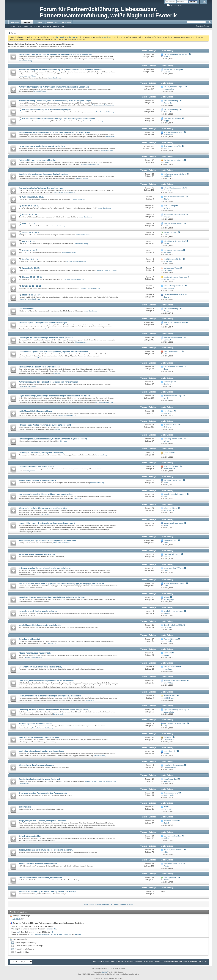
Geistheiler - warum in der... (174, 611)
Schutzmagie (45, 515)
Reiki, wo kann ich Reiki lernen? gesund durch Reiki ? (40, 737)
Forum (27, 22)
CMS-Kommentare (26, 309)
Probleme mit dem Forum (173, 864)
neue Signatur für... (171, 878)
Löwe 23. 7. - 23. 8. (30, 250)
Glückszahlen (168, 453)
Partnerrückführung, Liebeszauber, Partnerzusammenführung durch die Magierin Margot (55, 101)
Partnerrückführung (25, 61)
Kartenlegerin (42, 329)
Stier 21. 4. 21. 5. (29, 224)
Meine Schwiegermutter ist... (174, 286)
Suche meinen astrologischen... (175, 174)
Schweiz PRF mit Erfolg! (172, 70)
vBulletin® (105, 972)
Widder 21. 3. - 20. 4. (31, 215)
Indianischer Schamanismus (174, 765)
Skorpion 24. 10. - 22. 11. (32, 277)
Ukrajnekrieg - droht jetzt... (174, 132)
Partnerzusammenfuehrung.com (103, 105)
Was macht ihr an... (171, 639)
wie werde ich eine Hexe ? (173, 480)
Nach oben (203, 961)
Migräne (167, 597)
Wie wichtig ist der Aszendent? (175, 241)
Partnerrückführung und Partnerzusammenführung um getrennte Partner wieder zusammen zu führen (60, 70)
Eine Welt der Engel (171, 779)
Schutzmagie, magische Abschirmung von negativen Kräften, (43, 508)
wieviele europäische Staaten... (175, 494)
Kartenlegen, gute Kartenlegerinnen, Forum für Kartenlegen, (43, 323)
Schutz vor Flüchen (171, 508)
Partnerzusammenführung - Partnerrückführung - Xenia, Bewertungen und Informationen (58, 119)
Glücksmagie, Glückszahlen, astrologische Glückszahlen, (41, 453)
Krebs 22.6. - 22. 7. (30, 241)
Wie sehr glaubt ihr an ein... (174, 850)
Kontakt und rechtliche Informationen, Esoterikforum (40, 878)
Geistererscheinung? (171, 793)
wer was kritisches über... (173, 836)
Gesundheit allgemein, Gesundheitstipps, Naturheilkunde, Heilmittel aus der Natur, (52, 597)
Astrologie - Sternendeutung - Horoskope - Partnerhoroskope (43, 174)
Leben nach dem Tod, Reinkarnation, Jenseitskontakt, (40, 667)
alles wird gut (169, 382)
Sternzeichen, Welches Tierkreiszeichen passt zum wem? (42, 188)
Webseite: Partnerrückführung (93, 121)
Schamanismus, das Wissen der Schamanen (36, 765)
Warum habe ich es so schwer (175, 215)
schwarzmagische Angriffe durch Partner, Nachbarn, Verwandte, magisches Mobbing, (53, 439)
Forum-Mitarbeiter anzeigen (122, 904)
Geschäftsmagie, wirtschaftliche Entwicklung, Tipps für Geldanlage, (46, 494)
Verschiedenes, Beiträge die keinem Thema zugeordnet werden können (47, 540)
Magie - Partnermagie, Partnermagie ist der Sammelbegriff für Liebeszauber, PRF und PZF (55, 396)
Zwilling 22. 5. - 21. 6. (31, 232)
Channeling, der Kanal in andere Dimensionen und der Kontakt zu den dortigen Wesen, (54, 710)
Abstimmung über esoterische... (175, 723)
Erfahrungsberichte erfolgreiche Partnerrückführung (50, 934)
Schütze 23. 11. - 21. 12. (32, 286)
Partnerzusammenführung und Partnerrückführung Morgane (47, 110)
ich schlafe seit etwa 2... (172, 554)
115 (18, 932)
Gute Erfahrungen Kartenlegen (175, 322)
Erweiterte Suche (202, 26)
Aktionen (46, 26)
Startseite (15, 22)
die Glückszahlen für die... (173, 259)
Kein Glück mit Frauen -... (173, 118)
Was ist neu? (53, 22)
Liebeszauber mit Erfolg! (173, 146)
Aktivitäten (66, 22)
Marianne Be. (51, 929)
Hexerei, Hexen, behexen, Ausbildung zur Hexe (37, 480)
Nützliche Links (58, 26)
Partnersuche (89, 700)
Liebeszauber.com (107, 151)
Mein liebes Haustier (171, 667)
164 (34, 932)
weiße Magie (63, 441)
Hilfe (204, 2)
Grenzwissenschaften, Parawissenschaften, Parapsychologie (43, 793)
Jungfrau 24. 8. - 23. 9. (31, 259)
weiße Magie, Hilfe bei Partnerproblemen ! (36, 411)
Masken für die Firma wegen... (175, 583)
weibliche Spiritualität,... (173, 351)
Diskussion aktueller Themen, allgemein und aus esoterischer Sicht (46, 568)
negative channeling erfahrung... (175, 710)
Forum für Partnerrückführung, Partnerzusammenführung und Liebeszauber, (123, 961)
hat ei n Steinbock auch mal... (174, 188)
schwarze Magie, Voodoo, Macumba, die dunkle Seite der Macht (45, 425)
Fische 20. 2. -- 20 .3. (30, 206)
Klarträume (168, 653)
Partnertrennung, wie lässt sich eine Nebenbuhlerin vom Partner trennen (48, 382)
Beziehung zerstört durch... (173, 439)
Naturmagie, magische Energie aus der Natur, (37, 554)
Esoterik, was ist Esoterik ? (29, 639)
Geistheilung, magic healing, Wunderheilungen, (38, 611)
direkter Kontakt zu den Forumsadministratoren (38, 864)
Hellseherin (57, 373)
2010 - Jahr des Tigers (172, 466)
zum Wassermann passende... (175, 197)
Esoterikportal (110, 137)
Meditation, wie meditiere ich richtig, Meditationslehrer (41, 751)
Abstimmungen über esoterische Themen (35, 724)
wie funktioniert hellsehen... (174, 367)
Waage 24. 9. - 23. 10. (31, 268)
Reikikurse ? (168, 737)
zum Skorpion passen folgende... (175, 277)
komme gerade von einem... (174, 523)
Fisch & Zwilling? (170, 206)
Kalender (38, 26)
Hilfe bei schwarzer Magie (173, 396)
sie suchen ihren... (170, 696)
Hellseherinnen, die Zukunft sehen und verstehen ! (39, 367)
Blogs (39, 22)
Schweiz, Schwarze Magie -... (174, 87)
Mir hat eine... (169, 411)
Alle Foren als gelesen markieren (96, 904)
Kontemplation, (25, 807)
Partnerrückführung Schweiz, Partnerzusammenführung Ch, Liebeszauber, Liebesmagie (54, 87)
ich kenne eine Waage (172, 268)
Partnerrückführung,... (172, 101)
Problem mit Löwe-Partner (173, 250)
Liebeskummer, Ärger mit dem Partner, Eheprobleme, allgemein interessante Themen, (53, 352)
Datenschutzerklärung (170, 961)
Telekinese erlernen (171, 821)
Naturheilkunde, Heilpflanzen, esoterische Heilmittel (40, 625)
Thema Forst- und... (171, 540)
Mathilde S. (16, 919)
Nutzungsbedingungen (188, 961)
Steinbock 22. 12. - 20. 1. (32, 295)
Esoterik (57, 429)
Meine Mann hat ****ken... (174, 568)
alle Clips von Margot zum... (174, 160)
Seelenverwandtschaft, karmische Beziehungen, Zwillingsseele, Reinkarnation (50, 696)
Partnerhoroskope (82, 178)
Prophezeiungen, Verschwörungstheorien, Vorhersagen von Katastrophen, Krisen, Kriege (54, 132)
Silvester (78, 934)
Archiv (157, 961)
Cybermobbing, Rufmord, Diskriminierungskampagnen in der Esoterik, (47, 523)
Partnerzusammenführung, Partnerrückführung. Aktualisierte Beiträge (47, 891)
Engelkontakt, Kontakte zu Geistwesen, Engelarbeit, (40, 779)
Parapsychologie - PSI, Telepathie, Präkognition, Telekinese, (43, 821)
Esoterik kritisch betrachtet (30, 836)
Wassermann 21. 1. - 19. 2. (33, 197)
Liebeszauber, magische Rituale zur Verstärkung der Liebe (42, 146)
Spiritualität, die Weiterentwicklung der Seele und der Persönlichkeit (46, 681)
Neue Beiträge (23, 26)
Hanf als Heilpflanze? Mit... (173, 625)
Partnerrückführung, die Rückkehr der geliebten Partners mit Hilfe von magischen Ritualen (55, 54)
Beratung (78, 499)
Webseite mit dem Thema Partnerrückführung (101, 781)
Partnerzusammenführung (28, 76)
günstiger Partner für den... (174, 223)
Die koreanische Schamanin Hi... (175, 681)
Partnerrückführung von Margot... (176, 54)
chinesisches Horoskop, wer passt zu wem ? (36, 467)
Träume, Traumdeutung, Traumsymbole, (35, 653)
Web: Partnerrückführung (105, 112)
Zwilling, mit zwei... (171, 232)
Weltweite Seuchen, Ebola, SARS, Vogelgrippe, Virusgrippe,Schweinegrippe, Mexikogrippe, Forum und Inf (61, 583)
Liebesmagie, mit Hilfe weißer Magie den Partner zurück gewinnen (46, 338)
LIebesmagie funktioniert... (173, 338)
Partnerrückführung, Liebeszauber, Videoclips (37, 160)
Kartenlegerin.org (101, 455)
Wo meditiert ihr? (170, 751)
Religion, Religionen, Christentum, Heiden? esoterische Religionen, (46, 850)
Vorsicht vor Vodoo (171, 425)
